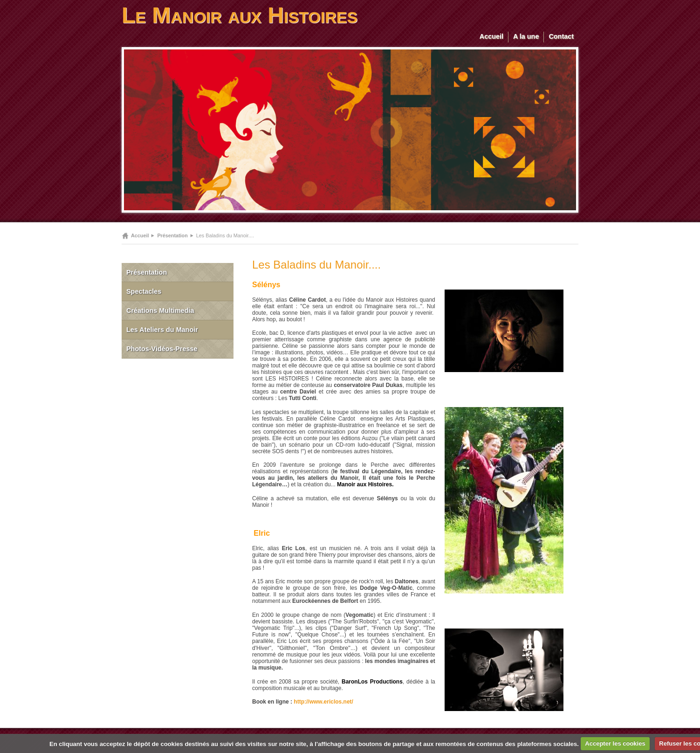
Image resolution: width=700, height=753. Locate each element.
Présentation (172, 235)
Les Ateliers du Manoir (162, 330)
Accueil (491, 36)
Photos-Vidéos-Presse (162, 349)
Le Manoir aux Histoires (240, 15)
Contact (561, 36)
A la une (526, 36)
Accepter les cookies (615, 743)
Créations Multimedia (160, 311)
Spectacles (144, 291)
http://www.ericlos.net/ (323, 702)
